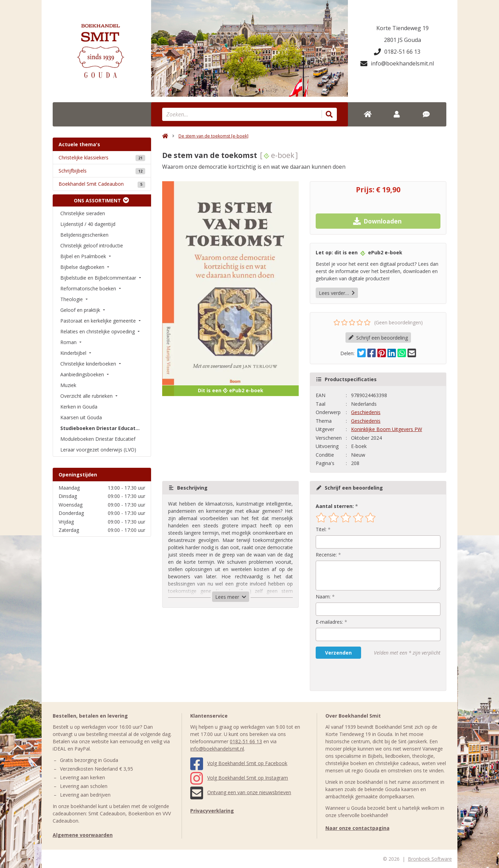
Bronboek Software (430, 859)
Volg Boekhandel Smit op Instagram (239, 778)
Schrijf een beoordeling (378, 338)
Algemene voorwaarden (83, 835)
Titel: (321, 529)
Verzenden (338, 653)
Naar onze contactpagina (357, 828)
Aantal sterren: (335, 506)
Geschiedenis (366, 412)
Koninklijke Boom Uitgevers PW (387, 429)
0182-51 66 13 (397, 52)
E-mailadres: (329, 622)
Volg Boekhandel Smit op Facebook (239, 763)
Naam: (323, 597)
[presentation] (360, 675)
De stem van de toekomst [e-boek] (213, 136)
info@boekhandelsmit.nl (397, 63)
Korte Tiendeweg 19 (402, 28)
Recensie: (326, 555)
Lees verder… (337, 293)
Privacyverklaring (212, 811)
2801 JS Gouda (402, 40)
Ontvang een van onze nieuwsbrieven (241, 792)
